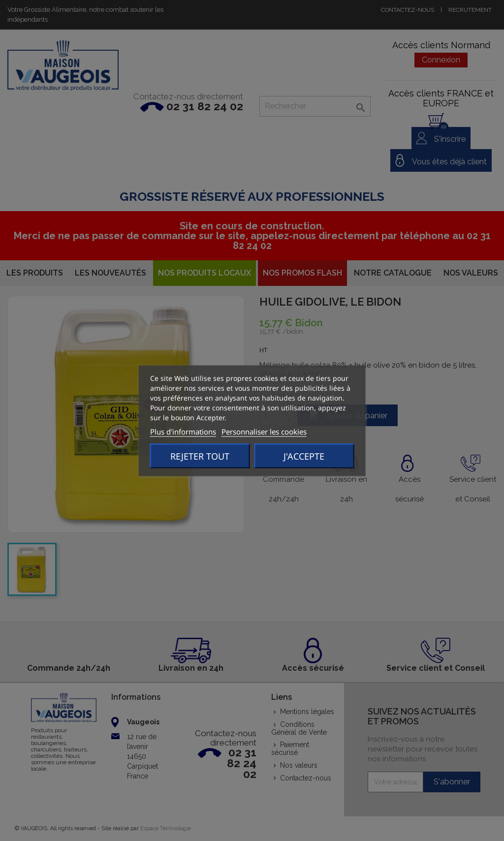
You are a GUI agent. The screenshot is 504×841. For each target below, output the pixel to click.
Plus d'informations (183, 431)
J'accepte (304, 456)
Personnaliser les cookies (264, 431)
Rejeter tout (200, 456)
